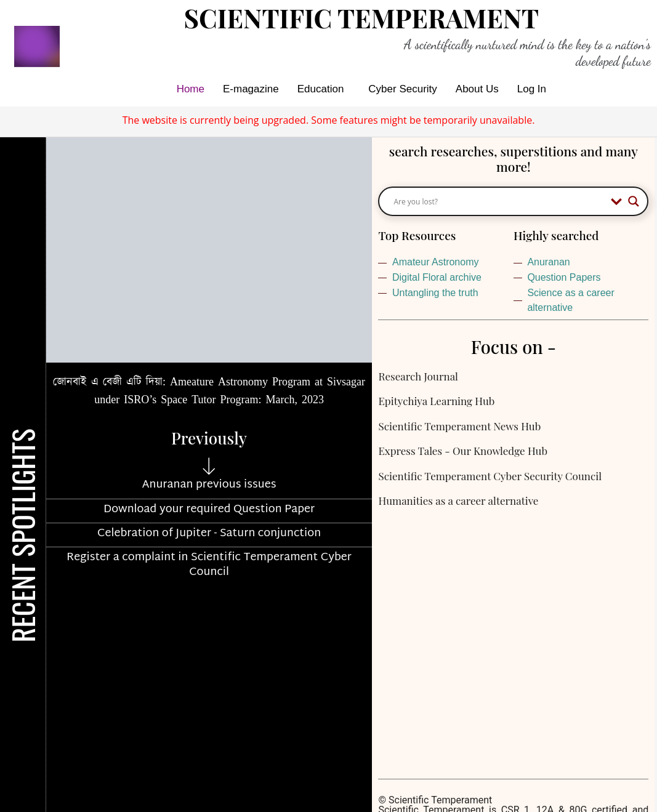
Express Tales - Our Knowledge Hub (463, 451)
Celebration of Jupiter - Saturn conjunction (209, 533)
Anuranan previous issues (209, 485)
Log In (532, 89)
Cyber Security (402, 89)
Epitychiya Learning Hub (436, 401)
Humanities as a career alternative (458, 500)
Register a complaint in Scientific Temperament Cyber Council (209, 565)
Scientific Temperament (362, 18)
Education (321, 89)
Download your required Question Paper (209, 509)
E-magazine (251, 89)
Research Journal (418, 376)
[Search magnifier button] (634, 201)
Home (191, 89)
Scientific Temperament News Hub (459, 426)
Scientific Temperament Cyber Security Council (490, 476)
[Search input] (499, 201)
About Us (477, 89)
